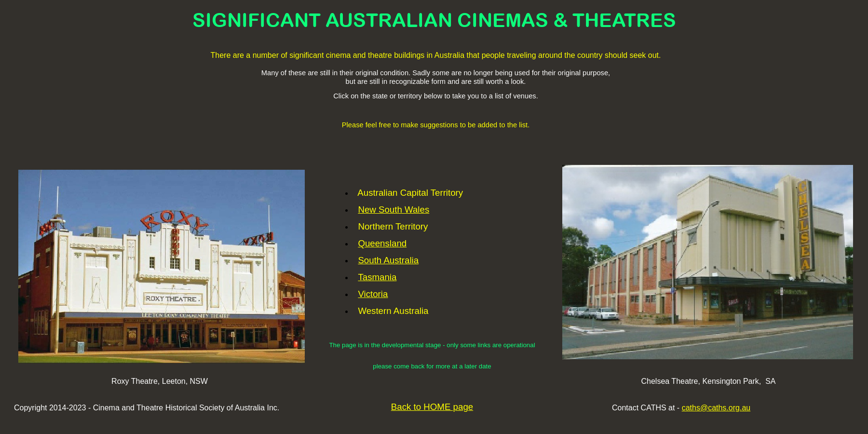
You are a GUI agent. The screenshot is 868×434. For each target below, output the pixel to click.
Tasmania (377, 277)
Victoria (373, 294)
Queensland (382, 243)
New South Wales (393, 210)
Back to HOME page (432, 407)
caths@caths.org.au (716, 408)
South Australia (388, 260)
